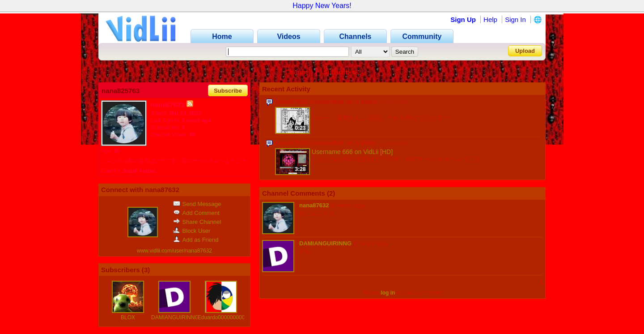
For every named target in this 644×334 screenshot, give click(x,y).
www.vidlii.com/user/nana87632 (174, 251)
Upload (525, 51)
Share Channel (197, 222)
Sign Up (463, 19)
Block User (192, 231)
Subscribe (228, 91)
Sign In (515, 19)
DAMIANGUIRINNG (175, 317)
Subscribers (341, 72)
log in (388, 293)
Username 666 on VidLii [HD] (352, 152)
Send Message (197, 204)
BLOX (128, 317)
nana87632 (314, 205)
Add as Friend (196, 240)
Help (490, 19)
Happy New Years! (322, 6)
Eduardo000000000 (221, 317)
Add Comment (196, 213)
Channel (298, 72)
